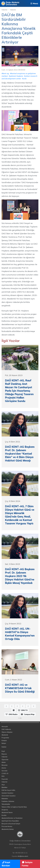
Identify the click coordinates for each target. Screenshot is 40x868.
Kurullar (4, 815)
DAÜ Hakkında (6, 729)
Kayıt (3, 751)
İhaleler (4, 747)
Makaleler (5, 799)
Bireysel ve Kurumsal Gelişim (11, 824)
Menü (34, 3)
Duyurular (5, 779)
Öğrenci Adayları (7, 732)
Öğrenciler (5, 760)
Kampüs (4, 740)
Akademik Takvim (7, 812)
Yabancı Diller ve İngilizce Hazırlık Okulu (14, 807)
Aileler (4, 762)
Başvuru (4, 754)
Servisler (5, 771)
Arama (4, 768)
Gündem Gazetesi (7, 793)
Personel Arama (7, 826)
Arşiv (3, 785)
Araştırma (5, 810)
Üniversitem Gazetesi (9, 796)
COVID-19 (5, 773)
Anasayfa (5, 727)
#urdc (24, 79)
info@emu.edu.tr (23, 856)
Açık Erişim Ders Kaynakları (10, 821)
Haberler (5, 10)
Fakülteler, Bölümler (8, 801)
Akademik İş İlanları (8, 829)
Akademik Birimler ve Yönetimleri (12, 818)
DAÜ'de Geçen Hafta (8, 790)
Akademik (5, 735)
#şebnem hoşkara (16, 76)
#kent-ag (5, 73)
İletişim (4, 743)
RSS (3, 776)
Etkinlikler (5, 787)
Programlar (5, 738)
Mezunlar (5, 765)
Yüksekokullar (6, 804)
